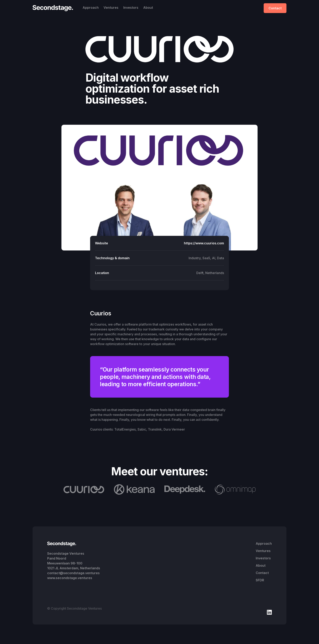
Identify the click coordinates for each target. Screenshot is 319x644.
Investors (131, 8)
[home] (54, 8)
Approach (91, 8)
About (148, 8)
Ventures (111, 8)
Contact (275, 8)
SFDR (260, 580)
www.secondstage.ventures (70, 578)
